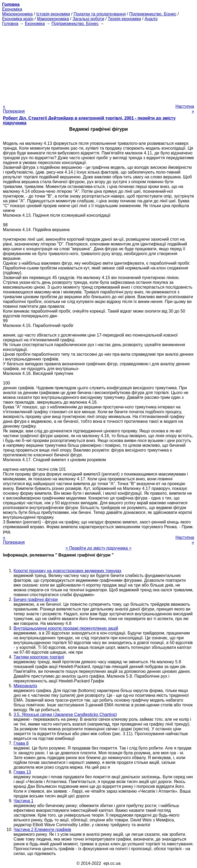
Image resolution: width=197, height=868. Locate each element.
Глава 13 (22, 772)
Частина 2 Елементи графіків (42, 830)
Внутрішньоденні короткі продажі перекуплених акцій (66, 628)
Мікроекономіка (17, 14)
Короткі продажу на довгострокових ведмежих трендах (67, 571)
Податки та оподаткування (100, 14)
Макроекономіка (53, 19)
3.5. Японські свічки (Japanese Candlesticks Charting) (65, 715)
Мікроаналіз (25, 686)
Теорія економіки (124, 19)
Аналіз (151, 19)
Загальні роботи (88, 19)
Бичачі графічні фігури (36, 599)
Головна (10, 24)
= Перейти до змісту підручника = (99, 548)
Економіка (12, 9)
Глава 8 (21, 743)
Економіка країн (18, 19)
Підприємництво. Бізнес (153, 14)
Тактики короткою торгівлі (39, 657)
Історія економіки (53, 14)
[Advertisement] (99, 63)
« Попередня (14, 109)
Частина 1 (23, 801)
